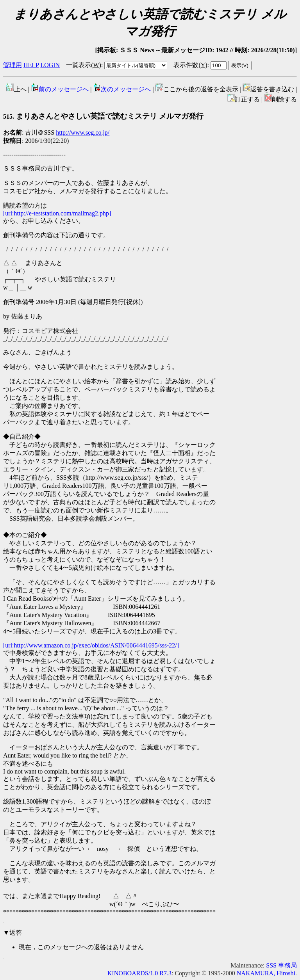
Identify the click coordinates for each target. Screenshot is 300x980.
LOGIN (50, 65)
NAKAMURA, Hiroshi (266, 973)
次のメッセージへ (122, 89)
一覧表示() (84, 65)
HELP (31, 65)
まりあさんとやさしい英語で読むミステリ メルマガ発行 (103, 116)
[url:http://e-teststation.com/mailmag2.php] (57, 213)
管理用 (12, 65)
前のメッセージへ (60, 89)
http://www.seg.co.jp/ (83, 133)
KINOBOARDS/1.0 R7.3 (139, 973)
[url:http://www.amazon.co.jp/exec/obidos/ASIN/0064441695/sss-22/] (91, 645)
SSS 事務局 (281, 965)
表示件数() (190, 65)
